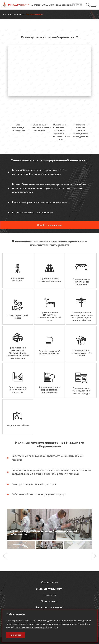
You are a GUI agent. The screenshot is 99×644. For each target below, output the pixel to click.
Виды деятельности (50, 589)
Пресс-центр (49, 601)
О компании (17, 15)
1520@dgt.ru (61, 5)
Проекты (50, 595)
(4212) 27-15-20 (41, 5)
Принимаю (15, 635)
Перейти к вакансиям (50, 225)
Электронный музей (49, 608)
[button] (6, 556)
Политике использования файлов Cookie (37, 627)
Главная (6, 15)
